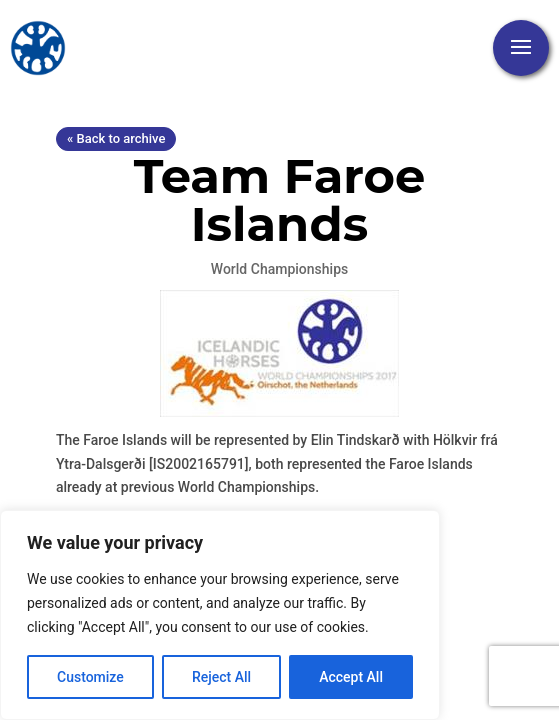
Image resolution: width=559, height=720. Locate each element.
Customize (90, 677)
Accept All (351, 677)
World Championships (279, 269)
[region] (220, 615)
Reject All (221, 677)
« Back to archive (116, 138)
